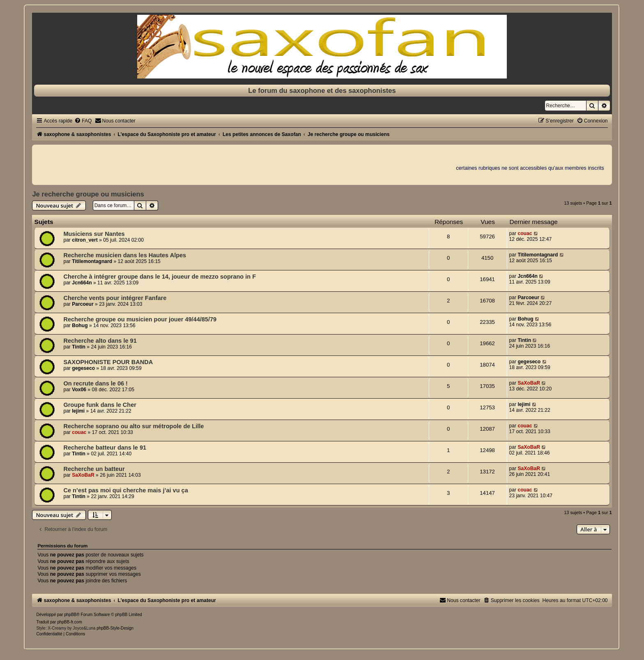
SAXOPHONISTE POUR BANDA (108, 362)
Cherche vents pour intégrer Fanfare (115, 298)
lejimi (78, 411)
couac (525, 233)
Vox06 (79, 390)
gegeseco (83, 368)
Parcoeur (83, 304)
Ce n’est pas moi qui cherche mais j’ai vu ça (125, 490)
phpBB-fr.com (70, 622)
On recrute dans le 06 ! (95, 383)
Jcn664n (82, 283)
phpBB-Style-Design (115, 628)
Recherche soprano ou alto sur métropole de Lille (133, 426)
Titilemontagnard (92, 261)
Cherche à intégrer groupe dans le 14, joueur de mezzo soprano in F (160, 277)
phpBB (70, 615)
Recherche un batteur (94, 469)
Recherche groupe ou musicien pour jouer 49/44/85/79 (140, 319)
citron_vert (85, 240)
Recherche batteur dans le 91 (105, 448)
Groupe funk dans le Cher (100, 405)
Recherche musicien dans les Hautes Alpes (125, 255)
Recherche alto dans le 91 (100, 341)
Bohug (80, 325)
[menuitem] (83, 121)
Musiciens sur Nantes (94, 234)
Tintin (79, 347)
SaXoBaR (529, 383)
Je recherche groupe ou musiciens (88, 194)
